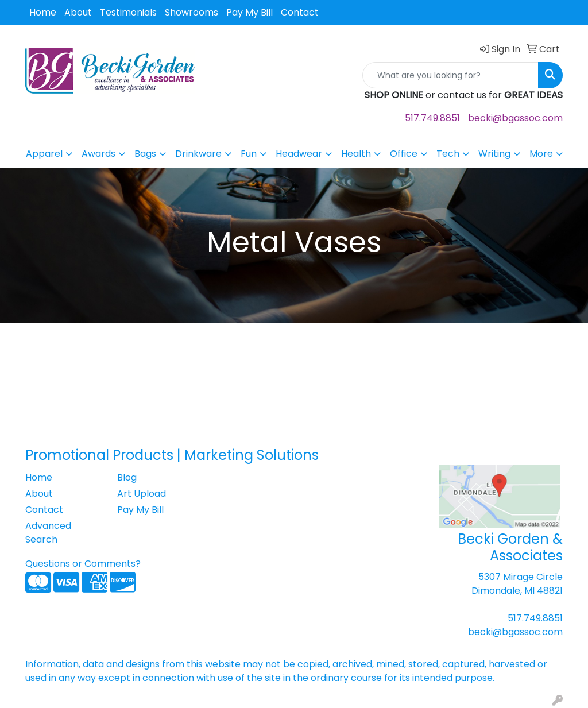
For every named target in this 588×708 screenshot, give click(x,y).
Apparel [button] (44, 154)
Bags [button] (145, 154)
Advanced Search (48, 533)
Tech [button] (448, 154)
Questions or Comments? (83, 564)
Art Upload (142, 494)
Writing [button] (494, 154)
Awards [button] (98, 154)
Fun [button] (249, 154)
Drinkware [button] (198, 154)
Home (43, 12)
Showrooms (192, 12)
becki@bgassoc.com (515, 118)
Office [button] (404, 154)
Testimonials (128, 12)
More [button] (541, 154)
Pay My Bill (249, 12)
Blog (127, 477)
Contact (300, 12)
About (78, 12)
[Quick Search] (450, 75)
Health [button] (356, 154)
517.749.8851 (432, 118)
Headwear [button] (299, 154)
